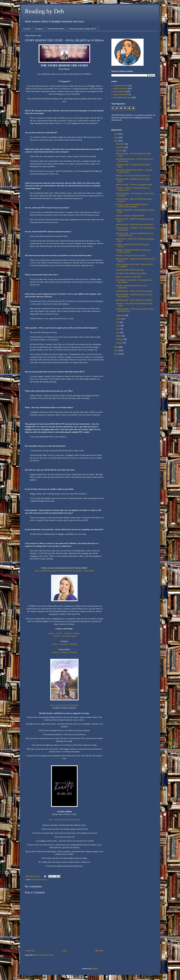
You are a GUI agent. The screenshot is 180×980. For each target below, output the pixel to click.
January (119, 343)
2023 (116, 347)
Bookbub (73, 644)
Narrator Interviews (121, 95)
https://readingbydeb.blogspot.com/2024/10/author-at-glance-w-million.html (64, 571)
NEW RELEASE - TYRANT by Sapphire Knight (134, 185)
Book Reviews (119, 92)
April (118, 333)
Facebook (27, 29)
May (118, 329)
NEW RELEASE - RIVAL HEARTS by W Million (134, 291)
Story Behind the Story (39, 880)
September (121, 315)
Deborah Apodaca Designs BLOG (83, 29)
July (118, 322)
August (119, 319)
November (120, 147)
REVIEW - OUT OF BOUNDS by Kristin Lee (133, 176)
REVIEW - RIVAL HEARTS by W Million (131, 273)
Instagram (39, 29)
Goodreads (64, 644)
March (119, 336)
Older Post (99, 951)
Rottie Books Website (56, 29)
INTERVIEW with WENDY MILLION (130, 270)
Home (65, 951)
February (120, 339)
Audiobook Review (121, 86)
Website (59, 633)
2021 (116, 354)
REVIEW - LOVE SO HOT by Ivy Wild (130, 256)
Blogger (95, 969)
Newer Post (30, 951)
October (119, 151)
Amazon (55, 644)
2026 (116, 134)
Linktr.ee (52, 633)
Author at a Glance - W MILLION (128, 277)
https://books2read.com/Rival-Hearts (64, 705)
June (118, 326)
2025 (116, 138)
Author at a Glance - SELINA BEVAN (130, 216)
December (120, 144)
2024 (116, 141)
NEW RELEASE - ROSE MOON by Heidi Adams (135, 225)
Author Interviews (120, 89)
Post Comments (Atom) (45, 955)
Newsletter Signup (69, 636)
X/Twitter (56, 636)
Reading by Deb (44, 11)
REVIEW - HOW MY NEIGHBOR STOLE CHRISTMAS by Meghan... (132, 206)
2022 (116, 350)
